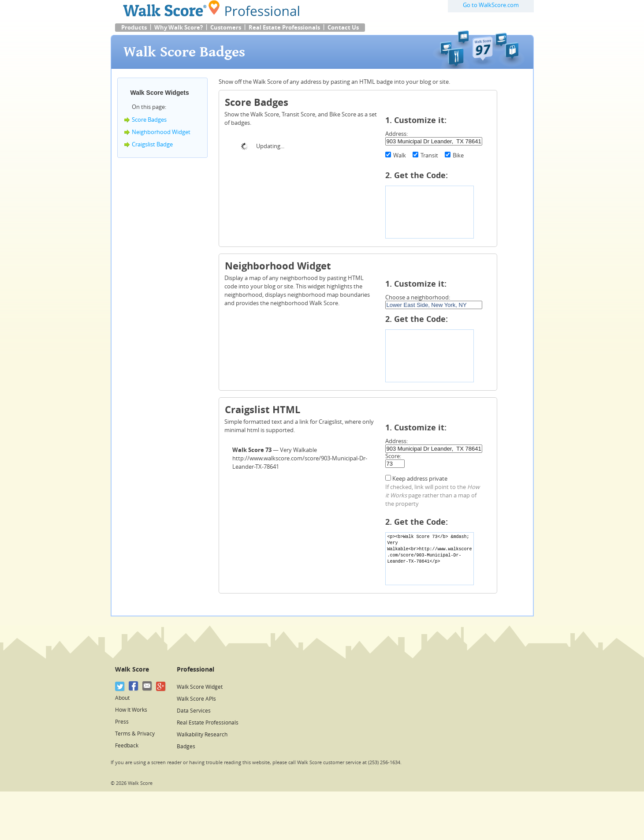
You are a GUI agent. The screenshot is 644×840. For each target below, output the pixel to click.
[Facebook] (134, 686)
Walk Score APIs (196, 699)
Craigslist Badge (152, 144)
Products (134, 28)
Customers (226, 28)
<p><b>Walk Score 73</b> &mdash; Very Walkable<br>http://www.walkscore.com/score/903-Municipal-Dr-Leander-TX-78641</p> (430, 559)
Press (122, 722)
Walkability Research (202, 735)
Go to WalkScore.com (491, 5)
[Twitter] (120, 686)
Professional (195, 670)
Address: (396, 134)
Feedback (127, 746)
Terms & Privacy (135, 734)
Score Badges (149, 120)
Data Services (194, 711)
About (122, 698)
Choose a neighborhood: (418, 297)
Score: (393, 456)
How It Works (131, 710)
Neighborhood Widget (161, 132)
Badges (186, 747)
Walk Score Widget (200, 687)
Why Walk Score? (179, 28)
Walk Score (132, 670)
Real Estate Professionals (284, 28)
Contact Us (343, 28)
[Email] (147, 686)
